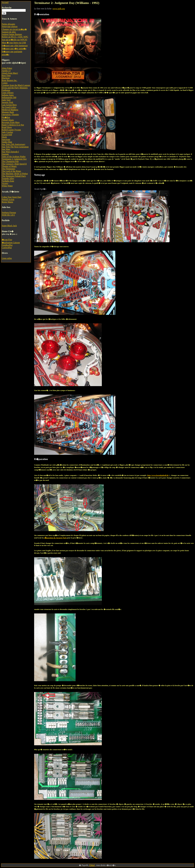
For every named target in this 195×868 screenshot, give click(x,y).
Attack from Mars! (10, 73)
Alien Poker (7, 68)
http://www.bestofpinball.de (158, 475)
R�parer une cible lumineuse (15, 46)
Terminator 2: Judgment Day (14, 159)
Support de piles (9, 32)
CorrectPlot (7, 248)
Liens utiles (7, 258)
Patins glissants (8, 24)
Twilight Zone (8, 181)
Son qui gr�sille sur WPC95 (14, 40)
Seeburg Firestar (9, 212)
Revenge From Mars (11, 122)
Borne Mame (7, 202)
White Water (7, 186)
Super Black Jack (9, 226)
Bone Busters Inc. (9, 80)
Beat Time (6, 76)
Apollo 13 (6, 71)
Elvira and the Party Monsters (15, 88)
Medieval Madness (10, 110)
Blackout (6, 78)
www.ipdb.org (59, 9)
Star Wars (6, 149)
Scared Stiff (7, 135)
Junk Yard (6, 100)
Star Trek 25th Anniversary (14, 144)
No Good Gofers (9, 107)
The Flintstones (8, 169)
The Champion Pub (10, 161)
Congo (5, 83)
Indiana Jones (8, 95)
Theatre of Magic (9, 166)
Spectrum (6, 139)
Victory (5, 183)
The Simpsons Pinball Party (14, 176)
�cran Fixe (7, 240)
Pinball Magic (8, 120)
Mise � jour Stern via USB (14, 43)
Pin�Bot (6, 117)
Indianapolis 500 (9, 97)
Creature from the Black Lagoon (16, 85)
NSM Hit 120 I (8, 215)
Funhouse (6, 90)
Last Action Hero (9, 105)
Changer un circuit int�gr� (14, 29)
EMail (92, 865)
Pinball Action (8, 199)
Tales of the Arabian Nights (14, 157)
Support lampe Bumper (12, 34)
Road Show (7, 127)
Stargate (5, 154)
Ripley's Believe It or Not (13, 125)
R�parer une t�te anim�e (14, 49)
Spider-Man (7, 142)
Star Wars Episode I (10, 152)
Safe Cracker (7, 132)
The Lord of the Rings (11, 171)
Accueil (5, 2)
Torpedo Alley (8, 178)
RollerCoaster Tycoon (11, 130)
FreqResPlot (7, 245)
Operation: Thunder (10, 115)
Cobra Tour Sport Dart (12, 197)
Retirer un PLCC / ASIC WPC (15, 37)
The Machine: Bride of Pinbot (15, 174)
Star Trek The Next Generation (15, 147)
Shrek (4, 137)
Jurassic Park (7, 102)
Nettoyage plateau (10, 26)
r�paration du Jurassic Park (55, 538)
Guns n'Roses (8, 93)
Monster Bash (8, 112)
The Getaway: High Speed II (14, 164)
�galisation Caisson (11, 243)
